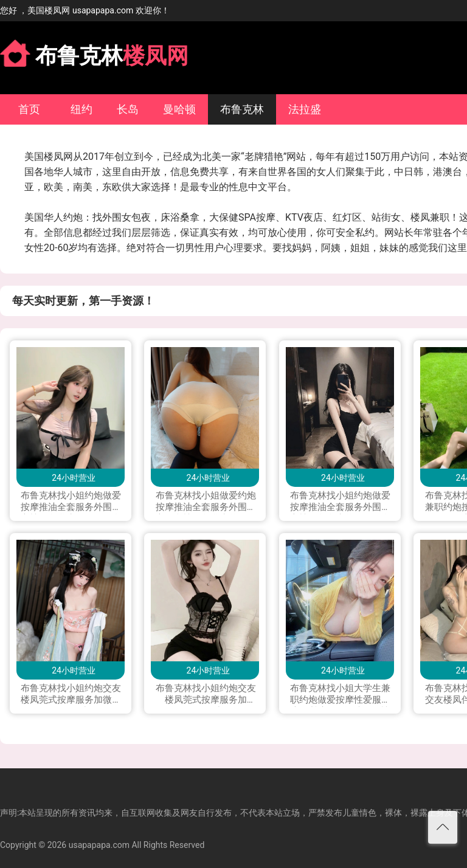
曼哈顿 (179, 109)
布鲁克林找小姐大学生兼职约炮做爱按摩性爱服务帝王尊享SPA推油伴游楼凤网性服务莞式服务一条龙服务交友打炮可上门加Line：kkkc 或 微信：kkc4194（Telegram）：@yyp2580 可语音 (340, 695)
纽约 (81, 109)
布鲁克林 (242, 109)
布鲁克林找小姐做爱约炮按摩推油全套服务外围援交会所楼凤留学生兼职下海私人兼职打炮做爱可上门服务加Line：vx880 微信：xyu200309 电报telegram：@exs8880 (206, 502)
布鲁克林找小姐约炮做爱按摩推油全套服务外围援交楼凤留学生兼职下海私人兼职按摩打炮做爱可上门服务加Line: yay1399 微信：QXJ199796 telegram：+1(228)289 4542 (71, 502)
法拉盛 (305, 109)
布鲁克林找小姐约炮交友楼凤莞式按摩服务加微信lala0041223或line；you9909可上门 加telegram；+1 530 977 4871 (71, 695)
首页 (29, 109)
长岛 (128, 109)
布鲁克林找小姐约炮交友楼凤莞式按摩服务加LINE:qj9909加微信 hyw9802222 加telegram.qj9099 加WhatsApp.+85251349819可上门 (206, 695)
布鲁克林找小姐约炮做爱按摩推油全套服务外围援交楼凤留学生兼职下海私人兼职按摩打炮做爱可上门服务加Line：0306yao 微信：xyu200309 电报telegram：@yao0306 (340, 502)
